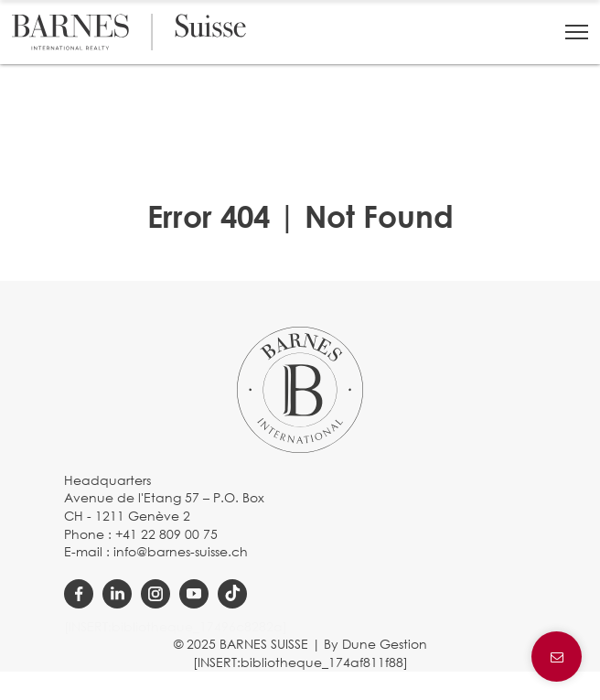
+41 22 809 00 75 (166, 534)
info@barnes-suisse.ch (181, 551)
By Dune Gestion (375, 644)
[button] (577, 32)
